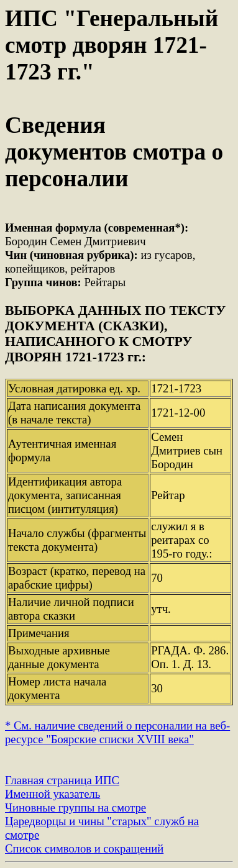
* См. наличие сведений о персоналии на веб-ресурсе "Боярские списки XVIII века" (117, 732)
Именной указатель (53, 794)
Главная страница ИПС (62, 780)
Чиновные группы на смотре (76, 807)
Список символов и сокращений (84, 848)
